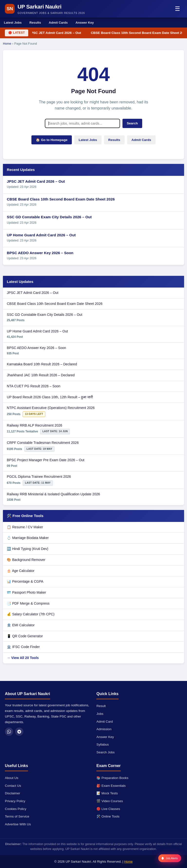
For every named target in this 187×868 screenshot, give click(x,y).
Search (132, 123)
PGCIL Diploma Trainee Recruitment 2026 (39, 477)
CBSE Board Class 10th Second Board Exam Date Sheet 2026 (61, 199)
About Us (12, 778)
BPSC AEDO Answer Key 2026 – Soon (40, 253)
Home (7, 44)
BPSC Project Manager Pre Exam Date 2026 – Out (46, 460)
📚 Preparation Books (112, 778)
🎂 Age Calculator (21, 571)
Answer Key (85, 23)
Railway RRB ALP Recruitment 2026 (34, 425)
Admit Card (105, 722)
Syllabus (103, 744)
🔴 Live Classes (108, 809)
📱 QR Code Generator (25, 636)
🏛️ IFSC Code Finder (23, 647)
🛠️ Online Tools (108, 816)
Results (35, 23)
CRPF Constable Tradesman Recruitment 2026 (43, 443)
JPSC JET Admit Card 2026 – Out (56, 33)
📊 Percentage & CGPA (25, 581)
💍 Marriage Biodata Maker (28, 538)
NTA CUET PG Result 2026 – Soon (34, 386)
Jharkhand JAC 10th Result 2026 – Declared (41, 375)
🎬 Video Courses (110, 801)
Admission (104, 729)
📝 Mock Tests (107, 793)
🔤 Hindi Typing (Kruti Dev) (28, 549)
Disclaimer (13, 793)
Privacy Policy (15, 801)
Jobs (100, 714)
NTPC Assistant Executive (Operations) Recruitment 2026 (51, 408)
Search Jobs (106, 752)
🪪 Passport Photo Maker (26, 592)
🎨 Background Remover (26, 560)
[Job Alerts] (170, 858)
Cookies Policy (16, 809)
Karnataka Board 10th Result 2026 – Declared (42, 364)
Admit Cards (58, 23)
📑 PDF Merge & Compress (28, 603)
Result (101, 706)
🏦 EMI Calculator (21, 625)
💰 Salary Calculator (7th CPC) (31, 614)
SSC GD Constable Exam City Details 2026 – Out (49, 217)
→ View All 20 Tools (23, 658)
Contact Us (13, 786)
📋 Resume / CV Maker (25, 527)
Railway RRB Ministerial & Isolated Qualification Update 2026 (53, 494)
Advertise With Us (18, 824)
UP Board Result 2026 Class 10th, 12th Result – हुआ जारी (50, 397)
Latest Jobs (13, 23)
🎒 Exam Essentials (111, 786)
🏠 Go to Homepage (52, 140)
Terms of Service (17, 816)
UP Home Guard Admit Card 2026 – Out (41, 235)
